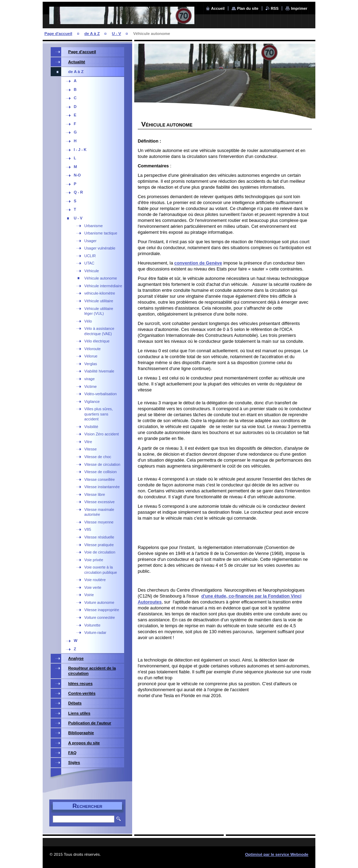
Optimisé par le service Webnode (277, 854)
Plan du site (248, 8)
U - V (116, 34)
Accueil (218, 8)
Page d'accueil (58, 34)
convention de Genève (198, 263)
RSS (275, 8)
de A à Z (92, 34)
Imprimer (299, 8)
